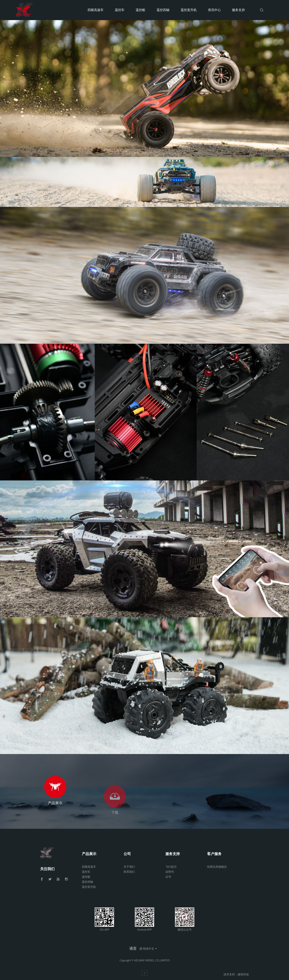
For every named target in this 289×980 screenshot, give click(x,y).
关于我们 (129, 867)
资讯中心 (214, 10)
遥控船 (140, 10)
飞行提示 (171, 867)
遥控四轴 (163, 10)
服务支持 (238, 10)
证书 (168, 877)
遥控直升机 (189, 10)
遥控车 (120, 10)
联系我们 (129, 872)
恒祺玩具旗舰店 (217, 867)
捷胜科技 (243, 974)
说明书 (170, 872)
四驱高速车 (96, 10)
